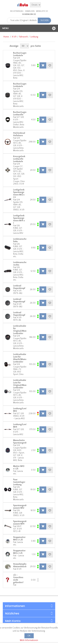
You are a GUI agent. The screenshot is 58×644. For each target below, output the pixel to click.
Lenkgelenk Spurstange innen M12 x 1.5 (19, 194)
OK (29, 636)
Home (6, 37)
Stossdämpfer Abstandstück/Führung (24, 565)
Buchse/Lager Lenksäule (20, 54)
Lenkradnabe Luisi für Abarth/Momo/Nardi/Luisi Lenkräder (26, 358)
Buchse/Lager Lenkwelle (20, 113)
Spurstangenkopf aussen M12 (21, 507)
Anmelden (30, 11)
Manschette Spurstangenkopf (21, 442)
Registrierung (17, 11)
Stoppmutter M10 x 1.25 (19, 539)
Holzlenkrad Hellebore (19, 134)
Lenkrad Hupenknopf (19, 287)
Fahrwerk (23, 37)
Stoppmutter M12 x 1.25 (19, 552)
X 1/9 (14, 37)
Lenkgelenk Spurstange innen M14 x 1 (19, 219)
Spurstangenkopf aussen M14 (21, 523)
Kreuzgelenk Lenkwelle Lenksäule (19, 159)
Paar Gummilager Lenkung (19, 482)
